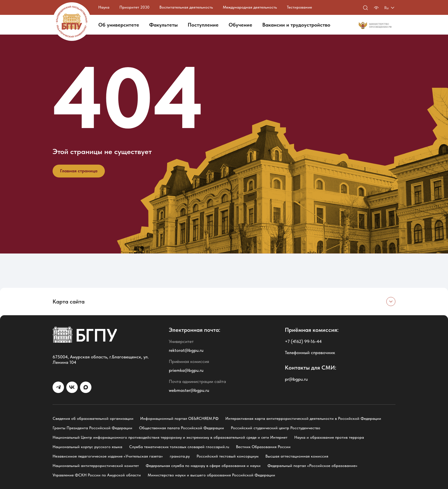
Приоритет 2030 (134, 7)
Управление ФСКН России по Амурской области (97, 475)
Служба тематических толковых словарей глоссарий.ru (179, 447)
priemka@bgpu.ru (186, 370)
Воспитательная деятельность (186, 7)
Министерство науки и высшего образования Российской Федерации (211, 475)
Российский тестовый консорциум (228, 456)
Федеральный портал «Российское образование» (312, 466)
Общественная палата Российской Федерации (182, 428)
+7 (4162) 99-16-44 (303, 341)
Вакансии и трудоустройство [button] (296, 25)
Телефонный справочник (310, 353)
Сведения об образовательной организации (93, 418)
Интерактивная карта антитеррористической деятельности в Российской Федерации (303, 418)
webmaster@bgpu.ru (189, 390)
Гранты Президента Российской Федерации (92, 428)
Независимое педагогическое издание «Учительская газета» (108, 456)
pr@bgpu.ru (296, 379)
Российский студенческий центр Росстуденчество (276, 428)
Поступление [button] (203, 25)
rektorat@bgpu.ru (186, 350)
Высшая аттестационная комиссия (297, 456)
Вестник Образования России (263, 447)
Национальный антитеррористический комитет (96, 466)
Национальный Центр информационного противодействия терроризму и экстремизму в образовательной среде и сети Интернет (170, 437)
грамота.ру (180, 456)
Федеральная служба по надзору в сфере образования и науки (203, 466)
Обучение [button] (240, 25)
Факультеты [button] (163, 25)
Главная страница (79, 171)
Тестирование (299, 7)
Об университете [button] (119, 25)
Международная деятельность (250, 7)
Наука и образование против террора (329, 437)
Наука (104, 7)
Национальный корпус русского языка (87, 447)
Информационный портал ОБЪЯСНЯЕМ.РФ (179, 418)
